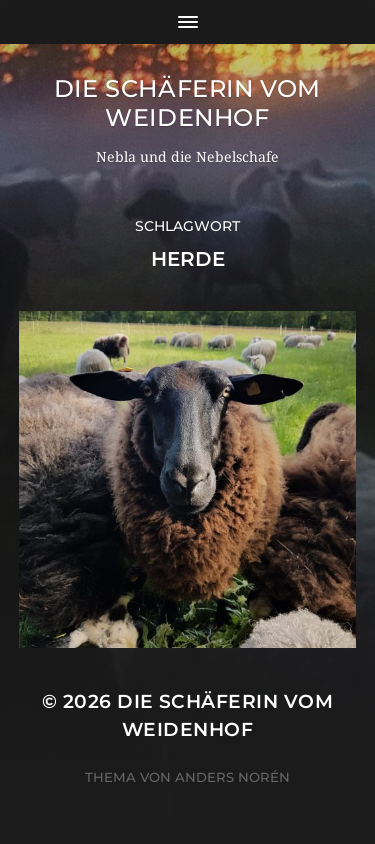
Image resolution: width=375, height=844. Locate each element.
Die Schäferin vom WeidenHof (187, 103)
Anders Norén (232, 777)
